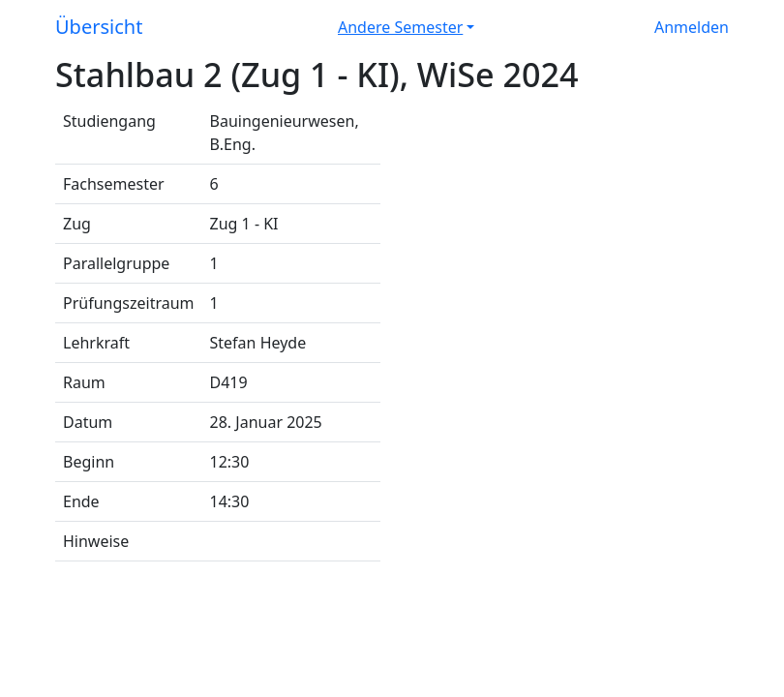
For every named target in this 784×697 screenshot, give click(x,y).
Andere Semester (400, 27)
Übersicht (99, 27)
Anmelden (692, 27)
